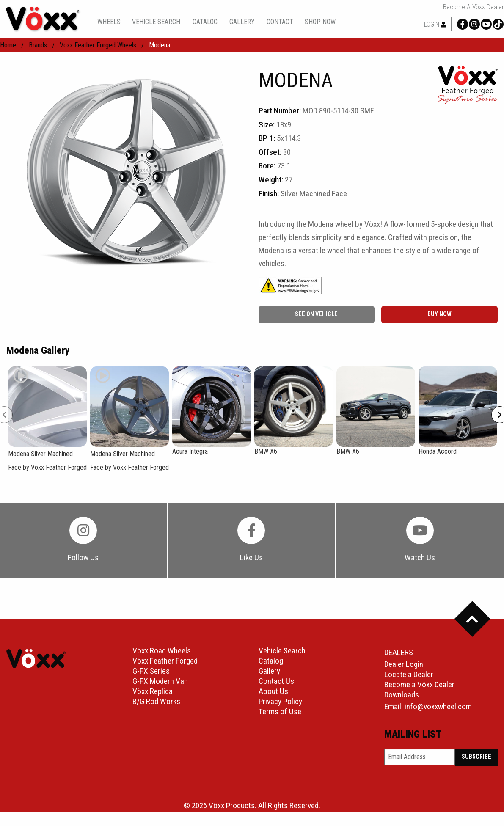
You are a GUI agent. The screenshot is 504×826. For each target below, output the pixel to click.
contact (280, 22)
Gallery (269, 671)
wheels (109, 22)
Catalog (271, 661)
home (8, 45)
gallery (242, 22)
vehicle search (156, 22)
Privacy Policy (280, 702)
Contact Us (276, 681)
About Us (273, 692)
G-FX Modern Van (160, 681)
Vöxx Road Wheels (162, 651)
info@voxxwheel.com (438, 707)
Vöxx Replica (153, 692)
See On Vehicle (316, 314)
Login (435, 24)
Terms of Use (280, 712)
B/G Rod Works (156, 702)
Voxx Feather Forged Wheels (98, 45)
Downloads (402, 695)
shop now (320, 22)
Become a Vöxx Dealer (474, 7)
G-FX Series (151, 671)
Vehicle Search (282, 651)
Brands (38, 45)
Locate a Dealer (409, 675)
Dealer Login (404, 665)
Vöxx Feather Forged (165, 661)
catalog (205, 22)
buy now (439, 314)
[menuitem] (109, 22)
